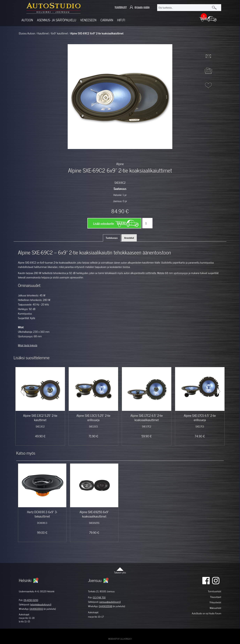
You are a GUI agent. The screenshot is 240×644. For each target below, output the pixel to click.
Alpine (120, 164)
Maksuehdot (215, 608)
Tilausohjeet (216, 597)
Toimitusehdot (215, 591)
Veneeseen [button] (88, 20)
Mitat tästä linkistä (28, 345)
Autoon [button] (27, 20)
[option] (80, 155)
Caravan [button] (107, 20)
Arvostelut (129, 238)
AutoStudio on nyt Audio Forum (207, 613)
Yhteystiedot (215, 602)
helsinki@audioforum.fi (41, 604)
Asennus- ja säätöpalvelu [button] (57, 20)
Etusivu (23, 33)
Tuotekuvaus (112, 238)
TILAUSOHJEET (121, 7)
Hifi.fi (121, 20)
